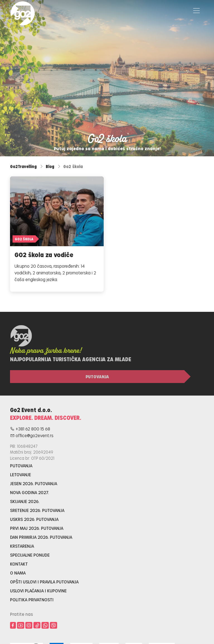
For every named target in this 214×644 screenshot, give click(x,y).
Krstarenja (22, 546)
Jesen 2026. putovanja (34, 483)
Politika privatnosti (32, 599)
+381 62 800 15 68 (30, 429)
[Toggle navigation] (196, 11)
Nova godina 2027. (29, 492)
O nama (18, 573)
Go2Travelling (23, 166)
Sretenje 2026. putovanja (37, 510)
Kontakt (19, 564)
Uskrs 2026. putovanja (34, 519)
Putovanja (97, 376)
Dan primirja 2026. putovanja (41, 537)
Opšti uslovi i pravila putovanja (44, 582)
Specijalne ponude (30, 555)
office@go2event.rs (32, 435)
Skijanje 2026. (25, 501)
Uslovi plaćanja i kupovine (38, 591)
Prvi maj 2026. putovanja (37, 528)
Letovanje (20, 474)
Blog (50, 166)
